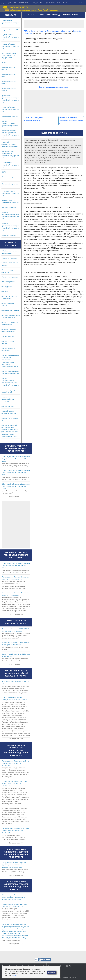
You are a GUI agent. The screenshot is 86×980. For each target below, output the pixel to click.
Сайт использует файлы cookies (65, 977)
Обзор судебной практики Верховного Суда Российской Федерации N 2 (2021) (16, 486)
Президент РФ (36, 3)
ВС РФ (65, 3)
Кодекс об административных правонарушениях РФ (9, 144)
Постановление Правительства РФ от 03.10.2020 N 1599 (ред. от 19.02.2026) (16, 783)
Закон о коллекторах (9, 258)
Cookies (14, 976)
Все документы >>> (16, 497)
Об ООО (5, 291)
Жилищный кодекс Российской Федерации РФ (10, 109)
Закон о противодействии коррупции (8, 399)
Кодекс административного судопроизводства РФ (10, 123)
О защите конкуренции (10, 277)
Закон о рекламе (8, 406)
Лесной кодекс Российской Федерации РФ (10, 165)
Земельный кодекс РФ (10, 116)
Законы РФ (23, 3)
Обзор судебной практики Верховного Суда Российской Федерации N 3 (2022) (16, 565)
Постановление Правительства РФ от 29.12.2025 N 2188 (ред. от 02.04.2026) (16, 763)
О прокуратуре (7, 287)
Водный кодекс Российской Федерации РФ (10, 37)
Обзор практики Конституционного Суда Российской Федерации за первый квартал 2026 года (15, 897)
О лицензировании (8, 282)
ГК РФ (4, 63)
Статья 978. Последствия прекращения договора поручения (71, 121)
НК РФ (4, 172)
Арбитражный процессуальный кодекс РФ (10, 23)
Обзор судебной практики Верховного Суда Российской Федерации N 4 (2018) (16, 473)
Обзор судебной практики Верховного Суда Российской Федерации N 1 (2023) (16, 459)
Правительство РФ (52, 3)
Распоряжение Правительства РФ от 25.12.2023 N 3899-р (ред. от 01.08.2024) (15, 830)
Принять (52, 972)
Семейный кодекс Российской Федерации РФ (10, 193)
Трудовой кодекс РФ (9, 207)
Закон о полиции (8, 336)
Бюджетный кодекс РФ (10, 30)
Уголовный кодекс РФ (9, 235)
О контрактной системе (10, 310)
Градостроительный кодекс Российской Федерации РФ (9, 55)
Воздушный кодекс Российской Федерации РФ (10, 46)
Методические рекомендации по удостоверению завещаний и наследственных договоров (14, 865)
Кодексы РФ (11, 3)
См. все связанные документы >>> (54, 87)
